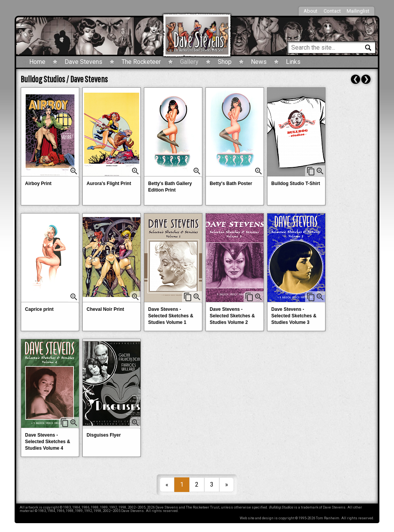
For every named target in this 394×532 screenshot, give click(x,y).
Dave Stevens (83, 62)
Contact (332, 11)
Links (293, 62)
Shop (225, 62)
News (259, 62)
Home (37, 62)
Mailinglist (358, 11)
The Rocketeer (141, 62)
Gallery (189, 62)
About (311, 11)
